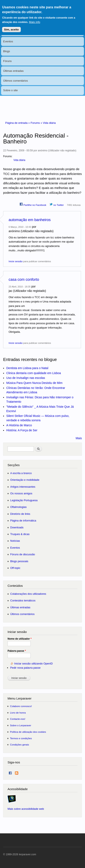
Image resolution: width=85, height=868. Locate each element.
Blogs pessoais (19, 561)
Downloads (17, 527)
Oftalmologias (18, 507)
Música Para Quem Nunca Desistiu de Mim (34, 383)
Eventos (8, 41)
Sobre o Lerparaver (21, 725)
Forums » (37, 123)
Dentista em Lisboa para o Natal (27, 368)
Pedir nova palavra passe (25, 668)
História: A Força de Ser (22, 430)
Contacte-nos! (18, 719)
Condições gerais (20, 745)
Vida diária (49, 123)
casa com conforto (24, 280)
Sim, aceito (11, 26)
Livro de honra (18, 713)
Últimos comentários (16, 81)
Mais (79, 438)
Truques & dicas (20, 534)
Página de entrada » (18, 123)
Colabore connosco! (21, 706)
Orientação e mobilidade (25, 480)
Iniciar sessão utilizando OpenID (33, 664)
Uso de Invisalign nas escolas (26, 378)
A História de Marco (19, 425)
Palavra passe (17, 651)
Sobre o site (10, 90)
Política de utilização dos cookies (28, 732)
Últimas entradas (13, 71)
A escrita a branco (21, 473)
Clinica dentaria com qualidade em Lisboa (34, 373)
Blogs (7, 51)
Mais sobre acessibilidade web (26, 809)
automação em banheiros (30, 220)
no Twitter (57, 204)
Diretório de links (20, 514)
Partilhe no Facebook (33, 204)
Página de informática (23, 521)
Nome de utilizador (20, 639)
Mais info (35, 19)
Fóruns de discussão (23, 554)
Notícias (15, 541)
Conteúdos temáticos (23, 600)
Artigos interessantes (23, 487)
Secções (14, 465)
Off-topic (15, 568)
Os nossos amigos (21, 493)
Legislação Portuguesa (24, 500)
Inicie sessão (16, 261)
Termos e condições (21, 738)
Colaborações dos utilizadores (28, 594)
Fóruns (7, 61)
